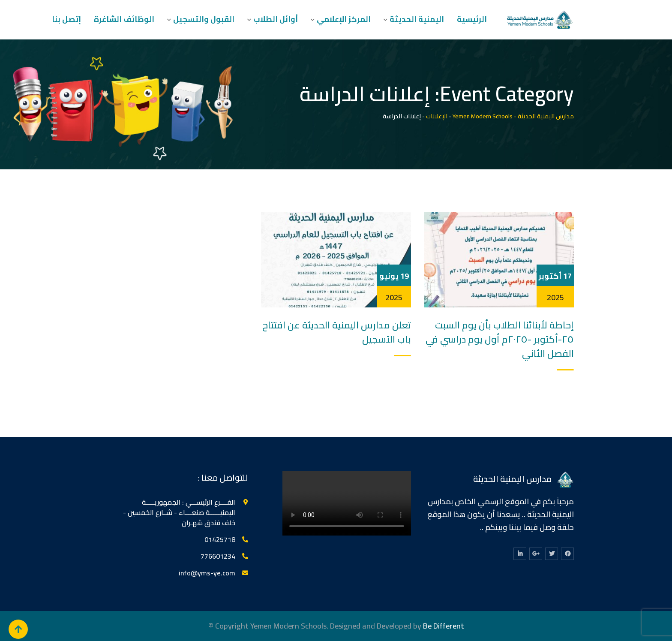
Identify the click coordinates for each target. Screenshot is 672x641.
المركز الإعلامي (344, 19)
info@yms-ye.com (207, 573)
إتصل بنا (66, 19)
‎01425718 (220, 539)
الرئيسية (472, 19)
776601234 (218, 556)
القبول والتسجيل (204, 19)
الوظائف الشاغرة (124, 19)
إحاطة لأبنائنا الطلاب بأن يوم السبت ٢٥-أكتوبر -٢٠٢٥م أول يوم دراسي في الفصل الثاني (500, 339)
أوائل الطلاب (276, 19)
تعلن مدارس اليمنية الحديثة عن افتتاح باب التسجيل (337, 332)
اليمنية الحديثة (417, 19)
